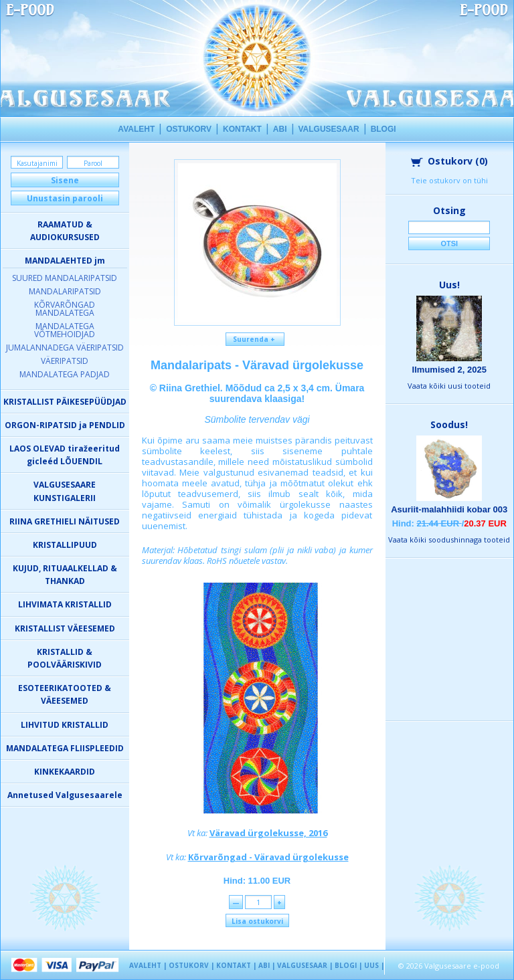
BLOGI (383, 129)
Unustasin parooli (65, 198)
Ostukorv (449, 161)
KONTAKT (242, 129)
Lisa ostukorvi (257, 921)
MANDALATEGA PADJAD (65, 374)
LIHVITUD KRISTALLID (65, 725)
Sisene (65, 180)
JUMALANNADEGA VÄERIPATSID (65, 348)
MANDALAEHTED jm (65, 261)
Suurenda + (255, 339)
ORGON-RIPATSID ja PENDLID (65, 425)
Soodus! (449, 424)
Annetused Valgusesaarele (65, 795)
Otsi (449, 243)
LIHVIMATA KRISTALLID (65, 604)
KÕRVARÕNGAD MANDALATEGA (65, 309)
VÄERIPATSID (65, 361)
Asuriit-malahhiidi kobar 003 (449, 509)
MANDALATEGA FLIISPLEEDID (65, 748)
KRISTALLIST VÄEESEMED (65, 628)
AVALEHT (136, 129)
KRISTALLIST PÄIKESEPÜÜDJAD (65, 402)
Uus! (449, 285)
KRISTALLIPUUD (65, 545)
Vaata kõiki (449, 386)
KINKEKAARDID (65, 772)
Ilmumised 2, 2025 (449, 370)
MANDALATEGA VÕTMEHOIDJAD (65, 330)
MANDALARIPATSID (65, 291)
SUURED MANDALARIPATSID (65, 278)
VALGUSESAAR (329, 129)
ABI (280, 129)
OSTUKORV (189, 129)
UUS (371, 965)
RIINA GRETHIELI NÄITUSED (65, 521)
